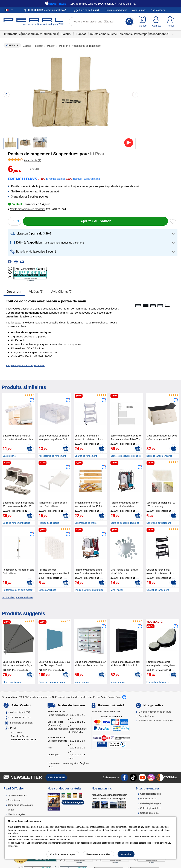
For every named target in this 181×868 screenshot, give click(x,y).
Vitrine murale (82, 682)
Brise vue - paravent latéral (52, 682)
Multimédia (51, 34)
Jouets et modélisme (103, 34)
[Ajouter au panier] (95, 221)
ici (16, 846)
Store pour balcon (12, 682)
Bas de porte (9, 456)
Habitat (81, 34)
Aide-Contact (139, 10)
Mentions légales (17, 814)
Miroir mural (117, 590)
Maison (51, 46)
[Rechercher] (129, 22)
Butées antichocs (47, 590)
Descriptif (14, 292)
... (173, 34)
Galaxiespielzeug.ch (150, 803)
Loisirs (66, 34)
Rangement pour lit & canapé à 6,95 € (25, 365)
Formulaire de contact (21, 723)
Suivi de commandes (116, 10)
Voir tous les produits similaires (17, 597)
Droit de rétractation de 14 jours (155, 712)
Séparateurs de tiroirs (86, 523)
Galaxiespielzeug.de (151, 794)
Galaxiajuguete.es (149, 813)
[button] (27, 209)
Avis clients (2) (62, 292)
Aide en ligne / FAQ (20, 712)
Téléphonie (125, 34)
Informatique (12, 34)
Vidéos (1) (36, 292)
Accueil (27, 46)
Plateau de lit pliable (49, 523)
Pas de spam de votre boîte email (156, 720)
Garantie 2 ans (146, 716)
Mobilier (63, 46)
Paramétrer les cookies (98, 854)
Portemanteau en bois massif (17, 590)
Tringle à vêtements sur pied (89, 590)
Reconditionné (158, 34)
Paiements (106, 711)
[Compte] (157, 22)
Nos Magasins (158, 10)
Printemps (141, 34)
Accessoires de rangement (86, 46)
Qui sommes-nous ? (18, 795)
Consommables (32, 34)
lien (16, 833)
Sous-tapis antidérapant (159, 523)
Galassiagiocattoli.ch (151, 808)
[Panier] (170, 22)
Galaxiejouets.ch (149, 799)
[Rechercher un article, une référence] (101, 22)
